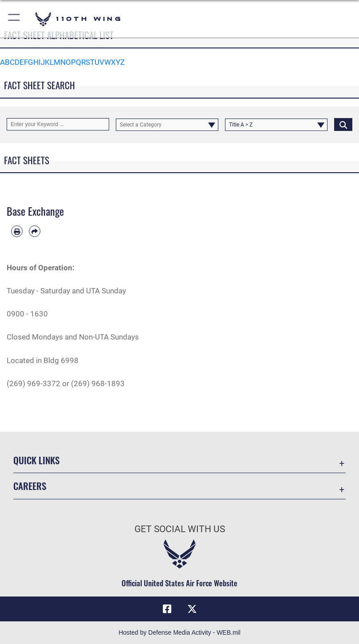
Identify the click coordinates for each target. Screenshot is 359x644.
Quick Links (36, 460)
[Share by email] (35, 231)
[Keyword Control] (58, 124)
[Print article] (17, 231)
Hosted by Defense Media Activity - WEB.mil (179, 632)
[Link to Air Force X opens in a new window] (192, 609)
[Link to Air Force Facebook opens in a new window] (167, 609)
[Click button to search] (343, 124)
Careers (30, 486)
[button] (14, 19)
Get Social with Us (180, 529)
